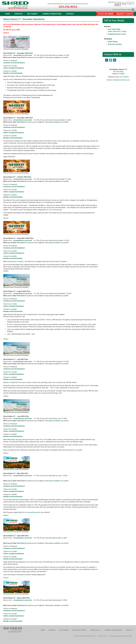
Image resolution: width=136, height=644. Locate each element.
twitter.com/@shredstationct (14, 68)
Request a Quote (125, 14)
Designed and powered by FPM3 (121, 636)
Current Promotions (52, 14)
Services (19, 14)
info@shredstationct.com (122, 80)
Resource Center (79, 630)
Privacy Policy (103, 636)
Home (7, 14)
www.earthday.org (32, 512)
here (9, 95)
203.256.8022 (68, 7)
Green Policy (95, 630)
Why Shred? (32, 14)
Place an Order (106, 14)
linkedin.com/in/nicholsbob (13, 73)
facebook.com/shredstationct (14, 63)
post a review (54, 57)
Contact (70, 14)
